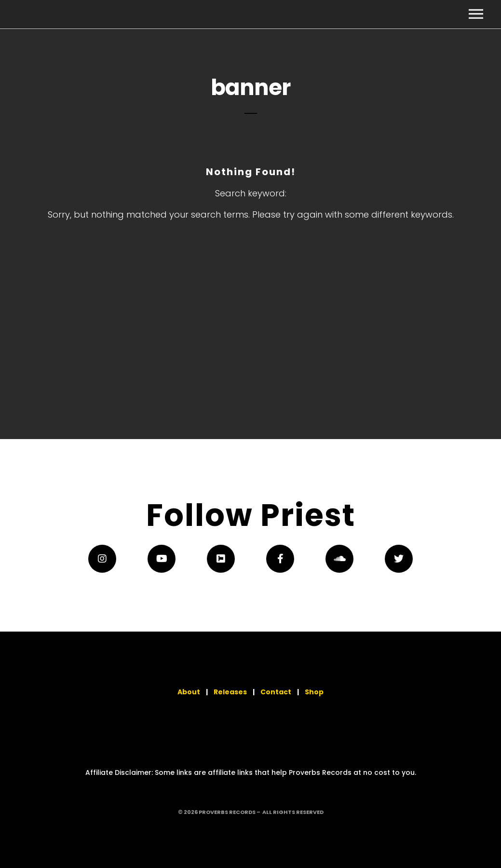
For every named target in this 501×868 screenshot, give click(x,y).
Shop (314, 692)
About (189, 692)
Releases (230, 692)
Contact (276, 692)
